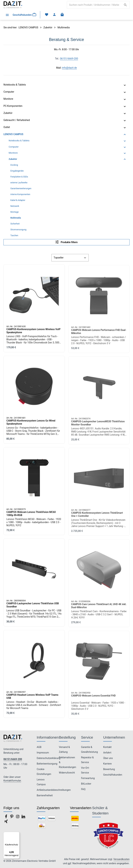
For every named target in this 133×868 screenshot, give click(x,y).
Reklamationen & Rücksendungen (68, 762)
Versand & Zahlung (64, 749)
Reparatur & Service (87, 760)
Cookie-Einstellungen (44, 772)
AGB (39, 747)
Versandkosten (121, 859)
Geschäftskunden (113, 775)
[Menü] (7, 15)
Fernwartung (88, 778)
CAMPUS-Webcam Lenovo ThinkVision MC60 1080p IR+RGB (31, 516)
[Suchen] (125, 5)
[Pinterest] (12, 818)
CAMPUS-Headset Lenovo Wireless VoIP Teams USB (32, 699)
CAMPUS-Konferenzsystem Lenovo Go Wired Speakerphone (31, 425)
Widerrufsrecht (67, 773)
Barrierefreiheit (45, 795)
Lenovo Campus (41, 782)
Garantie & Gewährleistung (89, 749)
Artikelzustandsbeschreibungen (54, 790)
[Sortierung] (70, 258)
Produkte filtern (66, 242)
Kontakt (107, 747)
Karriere (107, 764)
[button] (125, 85)
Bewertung (109, 769)
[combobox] (94, 5)
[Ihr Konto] (55, 15)
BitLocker (86, 784)
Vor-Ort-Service (85, 770)
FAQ (83, 789)
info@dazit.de (69, 68)
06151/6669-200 (69, 59)
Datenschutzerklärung (48, 758)
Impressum (43, 753)
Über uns (108, 758)
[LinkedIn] (23, 818)
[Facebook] (6, 818)
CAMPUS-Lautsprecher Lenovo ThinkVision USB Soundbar (33, 608)
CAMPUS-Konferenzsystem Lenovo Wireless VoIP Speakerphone (33, 333)
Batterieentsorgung (47, 764)
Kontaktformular (12, 781)
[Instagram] (18, 818)
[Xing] (6, 822)
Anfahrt (107, 753)
